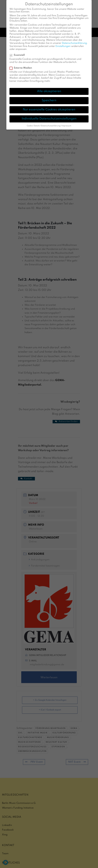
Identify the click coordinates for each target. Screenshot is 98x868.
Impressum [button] (66, 122)
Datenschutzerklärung (74, 39)
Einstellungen (63, 42)
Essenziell (18, 51)
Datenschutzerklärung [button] (51, 122)
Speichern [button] (49, 96)
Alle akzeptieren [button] (49, 87)
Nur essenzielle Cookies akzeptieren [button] (49, 105)
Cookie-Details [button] (33, 122)
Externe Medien (22, 64)
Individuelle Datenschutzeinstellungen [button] (49, 114)
